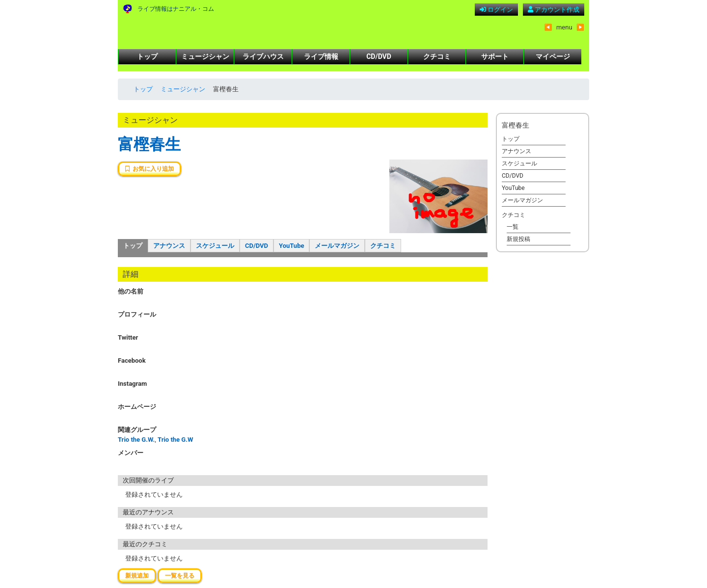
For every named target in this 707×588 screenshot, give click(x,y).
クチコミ (437, 56)
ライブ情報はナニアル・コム (176, 9)
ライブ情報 (321, 56)
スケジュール (215, 246)
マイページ (553, 56)
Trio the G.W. (136, 440)
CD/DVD (379, 56)
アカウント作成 (554, 10)
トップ (147, 56)
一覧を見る (180, 576)
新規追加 (137, 576)
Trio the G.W (175, 440)
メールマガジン (337, 246)
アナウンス (169, 246)
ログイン (496, 10)
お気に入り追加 (150, 169)
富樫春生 (149, 144)
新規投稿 (518, 239)
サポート (495, 56)
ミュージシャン (205, 56)
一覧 (513, 227)
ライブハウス (263, 56)
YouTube (291, 246)
